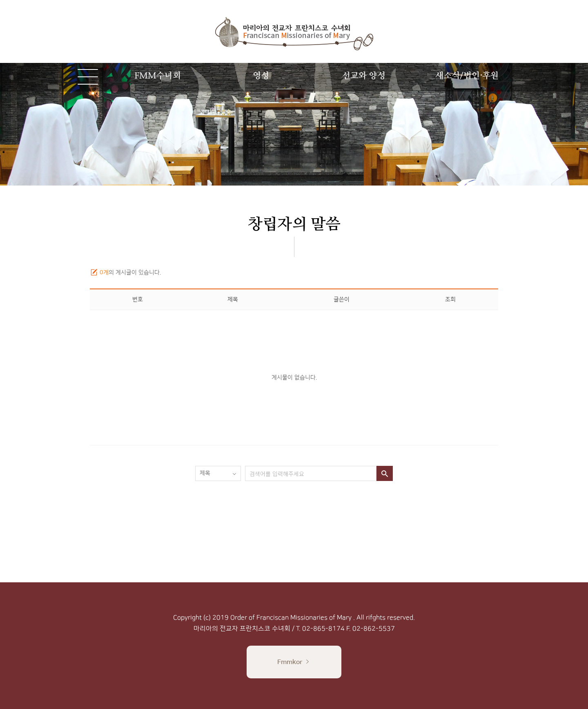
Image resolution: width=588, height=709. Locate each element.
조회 (450, 300)
